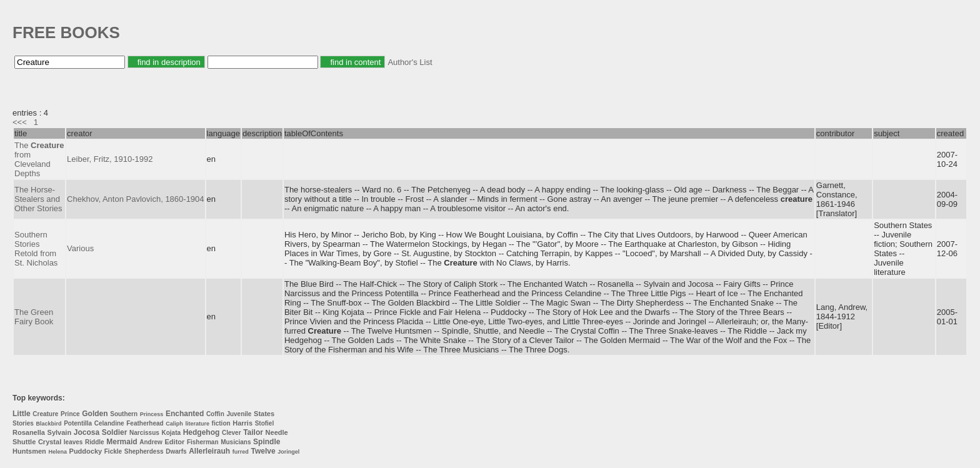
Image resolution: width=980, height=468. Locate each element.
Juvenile (239, 414)
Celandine (109, 423)
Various (80, 248)
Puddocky (86, 451)
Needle (277, 432)
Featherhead (145, 423)
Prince (70, 414)
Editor (175, 442)
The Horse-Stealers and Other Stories (38, 199)
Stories (23, 423)
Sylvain (60, 432)
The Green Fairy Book (34, 317)
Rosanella (29, 432)
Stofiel (265, 423)
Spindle (267, 442)
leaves (73, 442)
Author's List (410, 62)
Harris (242, 423)
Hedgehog (202, 432)
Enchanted (185, 414)
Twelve (263, 451)
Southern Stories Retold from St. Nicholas (36, 249)
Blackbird (49, 424)
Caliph (174, 424)
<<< (20, 122)
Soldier (115, 432)
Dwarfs (176, 451)
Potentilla (78, 423)
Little (22, 414)
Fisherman (203, 442)
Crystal (50, 442)
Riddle (95, 442)
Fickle (113, 451)
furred (241, 452)
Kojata (171, 433)
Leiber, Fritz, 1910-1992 (110, 159)
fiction (221, 423)
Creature (45, 414)
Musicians (236, 442)
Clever (232, 433)
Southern (124, 414)
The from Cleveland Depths (39, 159)
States (264, 414)
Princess (152, 414)
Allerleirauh (209, 451)
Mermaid (122, 442)
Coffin (215, 414)
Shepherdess (144, 451)
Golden (95, 414)
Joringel (288, 452)
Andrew (151, 442)
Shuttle (24, 442)
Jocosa (87, 432)
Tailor (253, 432)
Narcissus (144, 433)
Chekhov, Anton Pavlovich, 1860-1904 (135, 199)
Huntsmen (29, 451)
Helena (57, 452)
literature (197, 424)
